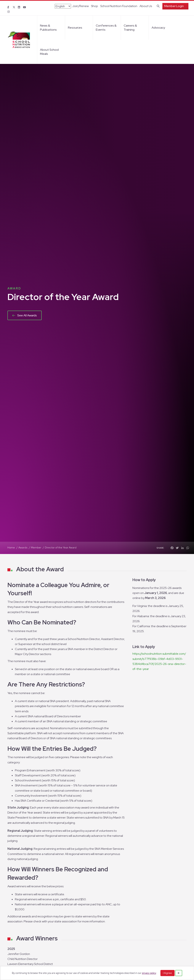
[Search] (157, 6)
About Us (146, 6)
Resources (75, 28)
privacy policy (149, 973)
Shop (94, 6)
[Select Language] (63, 6)
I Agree (167, 973)
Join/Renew (80, 6)
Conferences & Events (106, 28)
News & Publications (48, 28)
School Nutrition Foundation (119, 6)
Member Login (174, 6)
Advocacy (158, 28)
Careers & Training (130, 28)
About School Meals (49, 52)
